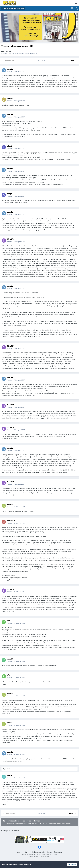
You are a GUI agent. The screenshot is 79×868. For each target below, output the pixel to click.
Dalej (72, 61)
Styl (27, 852)
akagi (9, 146)
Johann (10, 98)
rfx (8, 621)
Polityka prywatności (38, 852)
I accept (72, 865)
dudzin (8, 52)
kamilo (10, 504)
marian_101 (12, 521)
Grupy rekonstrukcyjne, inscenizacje (26, 54)
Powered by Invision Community (39, 856)
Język (20, 852)
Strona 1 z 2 (42, 61)
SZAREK (11, 239)
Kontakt (49, 852)
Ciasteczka (58, 852)
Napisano (16, 71)
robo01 (10, 659)
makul (10, 775)
